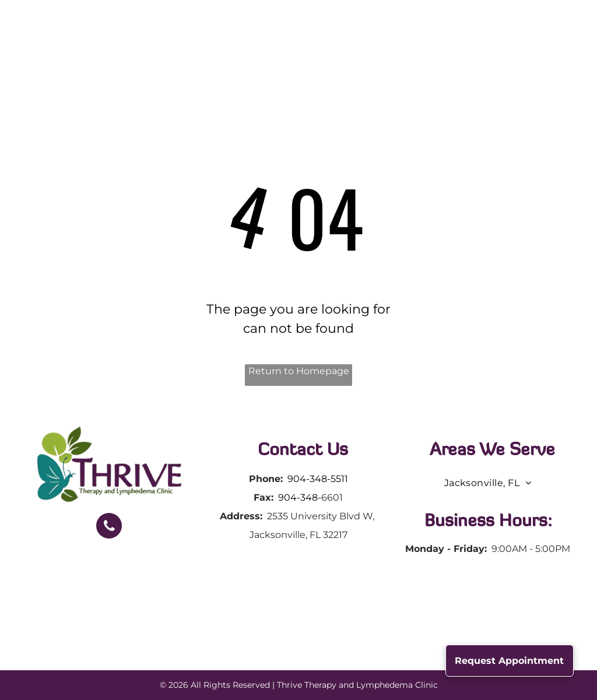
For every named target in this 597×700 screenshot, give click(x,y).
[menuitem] (188, 45)
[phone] (109, 527)
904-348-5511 (318, 479)
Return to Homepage (299, 371)
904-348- (300, 497)
